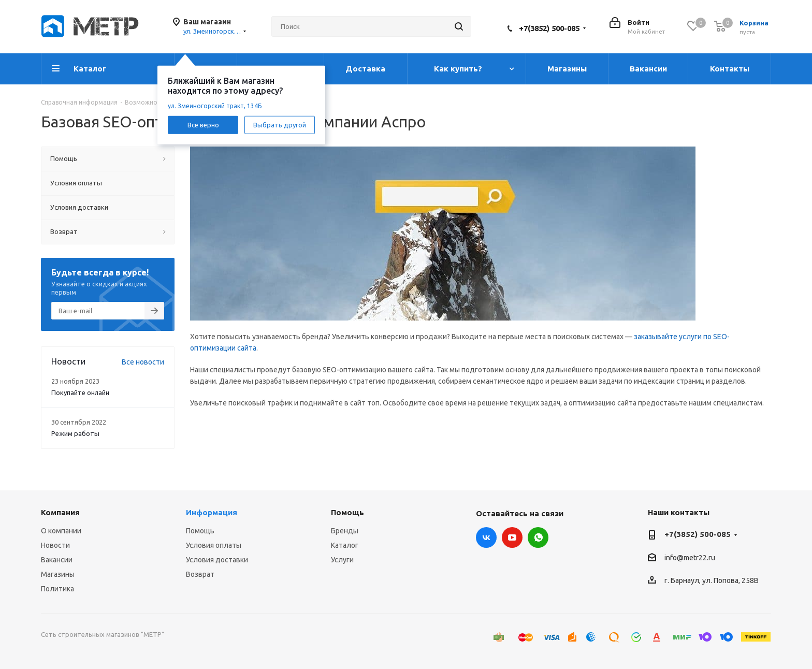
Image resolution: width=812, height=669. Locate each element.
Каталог (345, 545)
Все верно (203, 124)
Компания (60, 512)
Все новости (143, 362)
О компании (61, 531)
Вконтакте (486, 537)
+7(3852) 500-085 (549, 28)
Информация (212, 512)
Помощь (200, 531)
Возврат (200, 574)
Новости (55, 545)
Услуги (342, 560)
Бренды (345, 531)
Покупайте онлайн (80, 392)
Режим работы (75, 433)
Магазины (58, 574)
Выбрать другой (280, 124)
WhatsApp (538, 537)
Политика (57, 589)
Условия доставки (217, 560)
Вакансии (57, 560)
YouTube (512, 537)
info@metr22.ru (690, 558)
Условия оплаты (214, 545)
